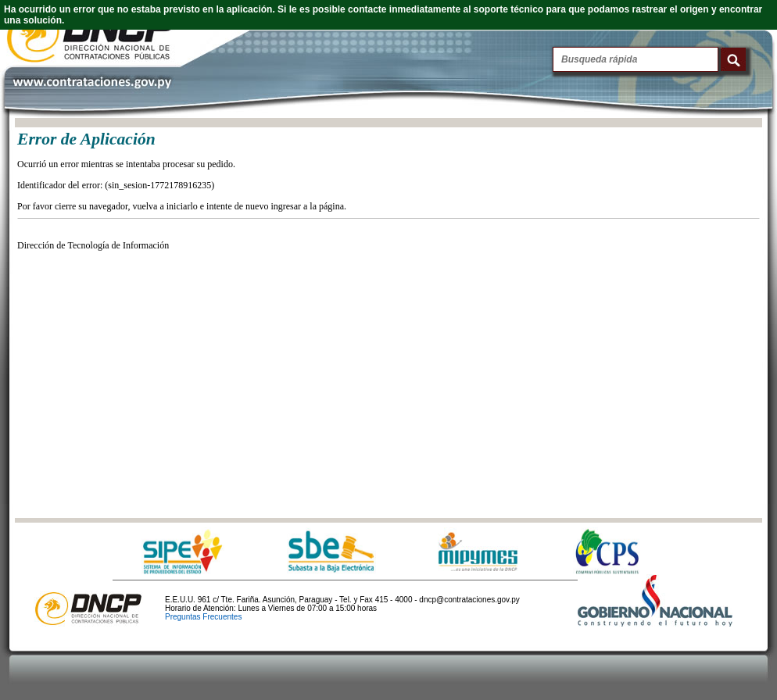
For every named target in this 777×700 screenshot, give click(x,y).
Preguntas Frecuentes (203, 617)
